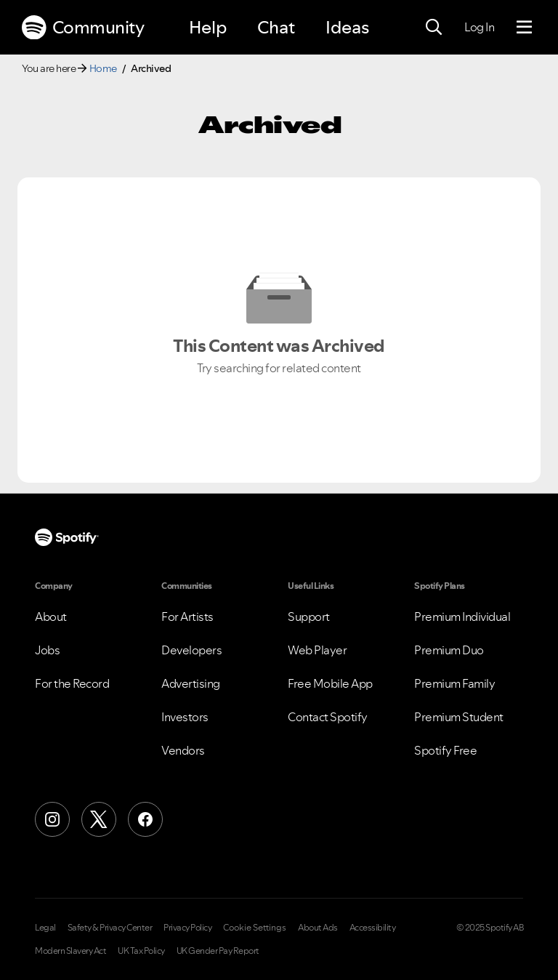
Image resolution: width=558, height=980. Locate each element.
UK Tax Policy (141, 951)
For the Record (72, 683)
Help (208, 27)
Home (103, 68)
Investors (185, 717)
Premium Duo (449, 650)
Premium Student (459, 717)
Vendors (183, 750)
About (51, 616)
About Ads (318, 928)
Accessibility (373, 928)
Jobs (47, 650)
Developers (191, 650)
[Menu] (524, 28)
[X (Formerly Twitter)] (99, 819)
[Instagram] (52, 819)
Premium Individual (462, 616)
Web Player (317, 650)
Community (83, 28)
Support (309, 616)
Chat (276, 27)
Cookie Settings (255, 928)
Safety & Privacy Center (110, 928)
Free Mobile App (330, 683)
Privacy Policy (187, 928)
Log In (479, 27)
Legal (45, 928)
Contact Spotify (328, 717)
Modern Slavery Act (70, 951)
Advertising (191, 683)
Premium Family (454, 683)
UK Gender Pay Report (218, 951)
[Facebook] (145, 819)
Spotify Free (445, 750)
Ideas (347, 27)
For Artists (187, 616)
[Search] (434, 28)
